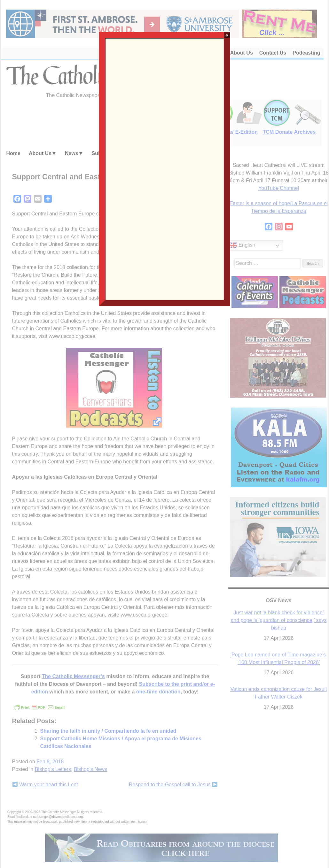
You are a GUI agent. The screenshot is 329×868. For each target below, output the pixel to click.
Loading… (165, 168)
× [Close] (227, 35)
